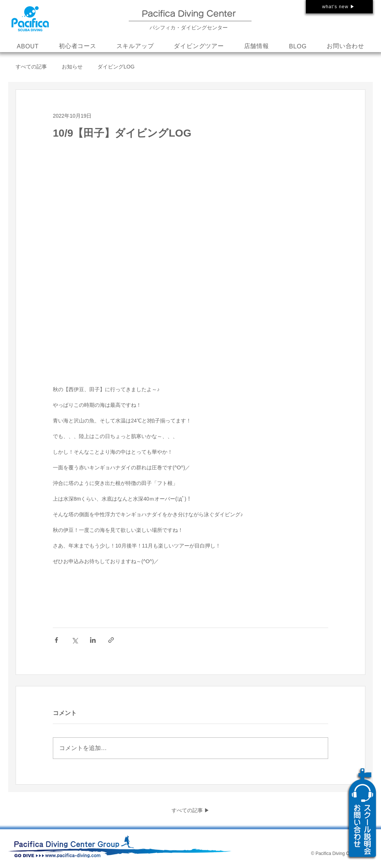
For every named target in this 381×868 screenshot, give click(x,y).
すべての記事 (31, 67)
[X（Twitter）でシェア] (75, 640)
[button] (135, 47)
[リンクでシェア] (111, 640)
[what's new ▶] (339, 7)
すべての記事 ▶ (190, 810)
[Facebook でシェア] (56, 640)
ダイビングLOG (116, 67)
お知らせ (72, 67)
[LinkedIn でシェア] (93, 640)
